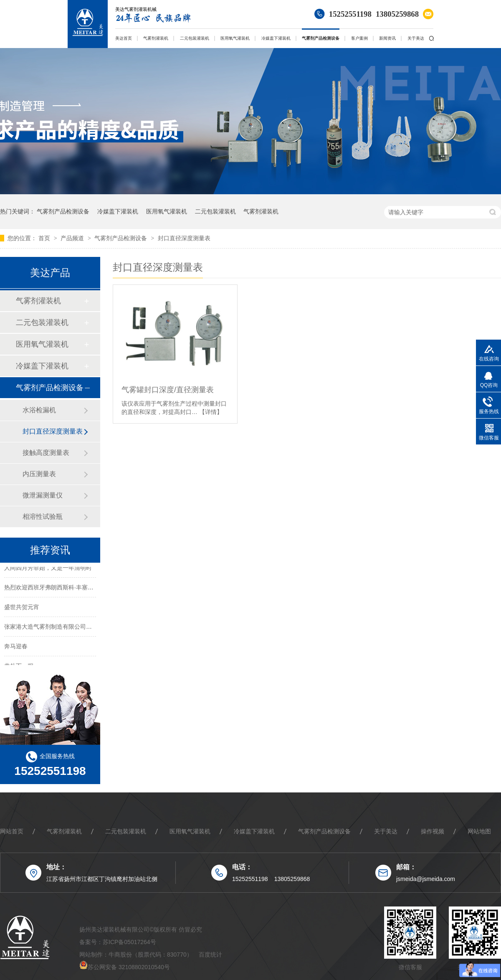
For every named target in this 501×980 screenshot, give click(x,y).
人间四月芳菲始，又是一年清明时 (48, 569)
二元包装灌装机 (195, 38)
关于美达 (416, 38)
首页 (45, 238)
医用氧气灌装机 (235, 38)
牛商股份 (120, 955)
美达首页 (124, 38)
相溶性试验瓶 (43, 517)
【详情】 (211, 412)
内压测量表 (39, 474)
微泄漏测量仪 (43, 495)
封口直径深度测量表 (184, 238)
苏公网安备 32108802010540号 (129, 967)
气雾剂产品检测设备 (321, 38)
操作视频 (433, 831)
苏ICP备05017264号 (129, 942)
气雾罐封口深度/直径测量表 (168, 390)
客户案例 (359, 38)
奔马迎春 (16, 647)
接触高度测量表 (46, 453)
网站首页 (12, 831)
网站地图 (479, 831)
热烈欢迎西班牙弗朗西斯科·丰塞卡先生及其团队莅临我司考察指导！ (93, 588)
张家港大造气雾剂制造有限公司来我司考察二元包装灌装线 (80, 627)
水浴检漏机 (39, 410)
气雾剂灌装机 (156, 38)
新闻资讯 (387, 38)
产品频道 (73, 238)
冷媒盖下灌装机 (276, 38)
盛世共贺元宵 (22, 608)
